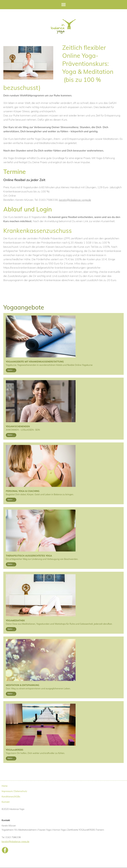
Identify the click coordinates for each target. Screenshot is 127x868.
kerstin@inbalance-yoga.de (75, 200)
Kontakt (6, 802)
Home (5, 786)
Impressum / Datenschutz (14, 791)
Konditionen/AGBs (11, 797)
